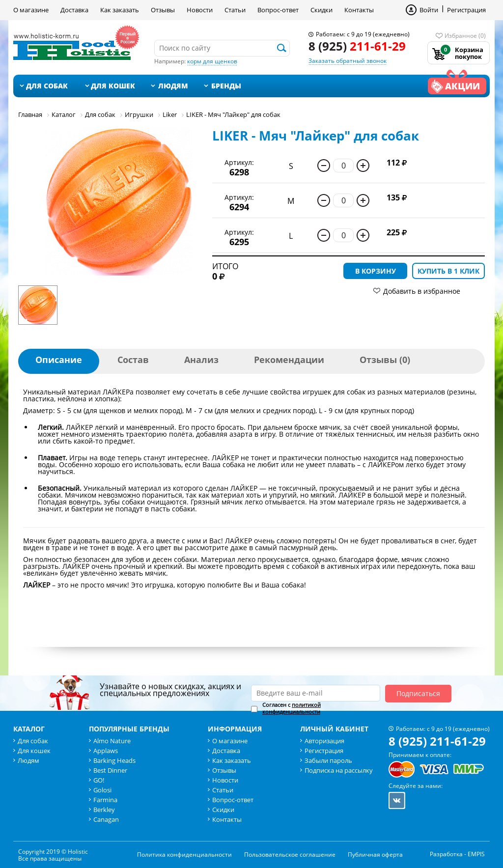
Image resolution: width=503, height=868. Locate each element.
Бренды (226, 86)
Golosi (102, 790)
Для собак (47, 86)
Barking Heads (114, 760)
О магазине (31, 10)
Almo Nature (112, 741)
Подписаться (418, 693)
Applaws (106, 751)
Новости (200, 10)
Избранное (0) (465, 36)
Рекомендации (289, 360)
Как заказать (120, 10)
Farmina (105, 800)
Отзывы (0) (385, 360)
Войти (429, 10)
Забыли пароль (328, 760)
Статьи (235, 10)
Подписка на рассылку (339, 770)
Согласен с (292, 708)
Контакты (359, 10)
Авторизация (324, 741)
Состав (133, 360)
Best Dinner (110, 770)
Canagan (106, 819)
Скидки (321, 10)
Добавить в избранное (422, 291)
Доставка (74, 10)
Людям (173, 86)
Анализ (201, 360)
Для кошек (113, 86)
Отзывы (163, 10)
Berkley (104, 810)
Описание (59, 360)
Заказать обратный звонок (348, 61)
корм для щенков (212, 61)
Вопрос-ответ (278, 10)
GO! (99, 780)
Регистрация (466, 10)
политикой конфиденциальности (292, 708)
